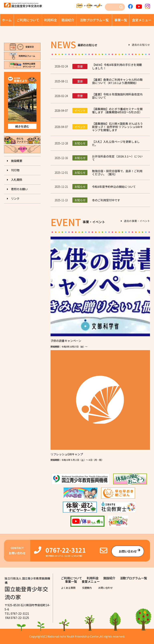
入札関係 (17, 180)
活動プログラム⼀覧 (94, 20)
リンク (15, 198)
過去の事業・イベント (137, 221)
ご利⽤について (28, 20)
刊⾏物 (15, 170)
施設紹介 (68, 20)
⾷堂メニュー (142, 20)
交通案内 (60, 6)
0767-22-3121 (66, 550)
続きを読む (22, 126)
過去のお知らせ (141, 45)
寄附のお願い (19, 189)
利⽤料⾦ (51, 20)
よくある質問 (78, 6)
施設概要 (17, 161)
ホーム (7, 20)
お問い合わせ (98, 6)
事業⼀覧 (121, 20)
